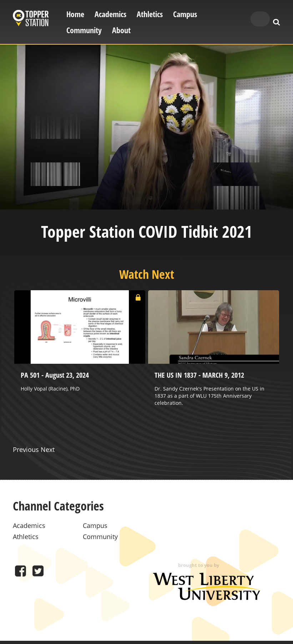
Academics (110, 14)
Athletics (150, 14)
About (121, 30)
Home (75, 14)
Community (84, 30)
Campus (185, 14)
